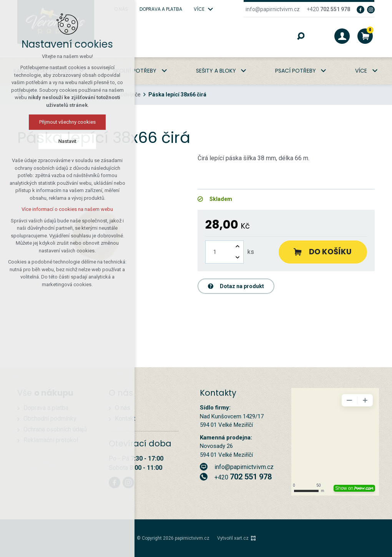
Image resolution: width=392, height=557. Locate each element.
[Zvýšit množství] (238, 246)
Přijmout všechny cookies (67, 122)
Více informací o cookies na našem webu (67, 209)
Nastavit (67, 141)
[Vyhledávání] (301, 36)
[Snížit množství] (238, 258)
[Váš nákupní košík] (365, 36)
